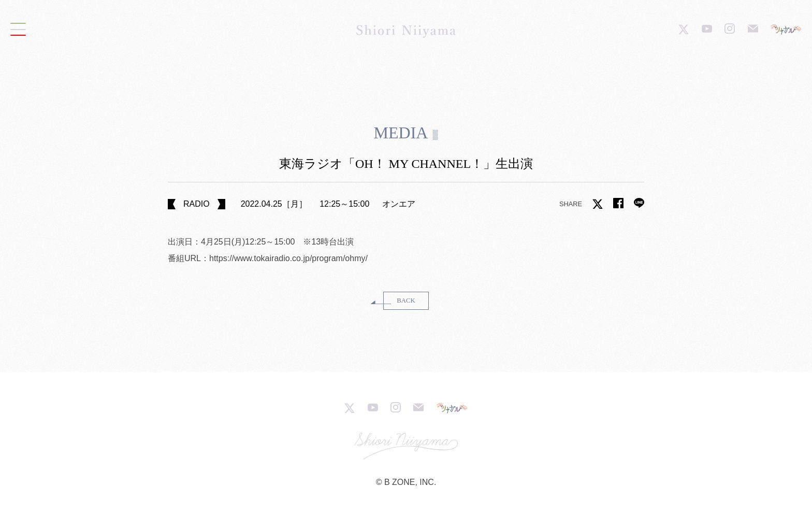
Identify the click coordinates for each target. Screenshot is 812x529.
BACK (406, 301)
